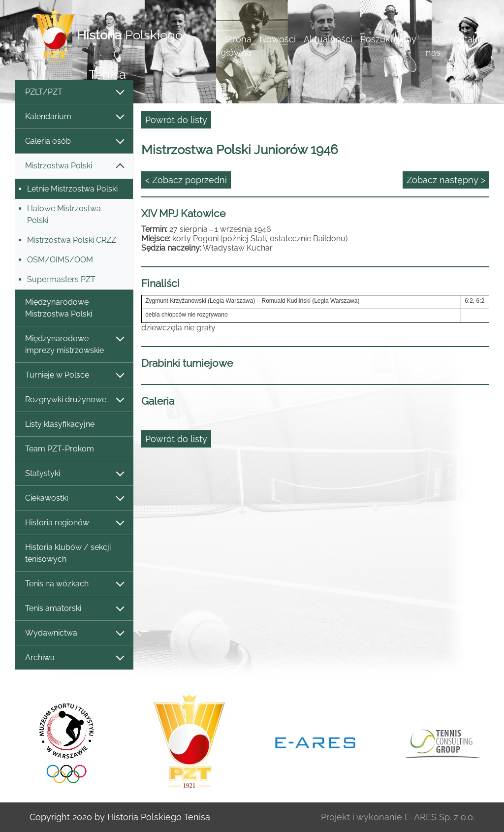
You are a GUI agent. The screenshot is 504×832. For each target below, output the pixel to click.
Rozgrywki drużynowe (74, 400)
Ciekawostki (74, 498)
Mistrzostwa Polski (74, 166)
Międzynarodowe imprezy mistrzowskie (74, 344)
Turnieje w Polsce (74, 375)
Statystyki (74, 474)
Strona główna (236, 46)
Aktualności (328, 39)
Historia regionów (74, 523)
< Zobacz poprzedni (186, 180)
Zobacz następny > (446, 180)
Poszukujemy (388, 39)
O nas (433, 46)
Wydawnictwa (74, 633)
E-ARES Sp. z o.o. (440, 817)
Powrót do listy (176, 120)
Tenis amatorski (74, 609)
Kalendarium (74, 117)
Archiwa (74, 658)
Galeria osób (74, 142)
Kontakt (464, 39)
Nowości (278, 39)
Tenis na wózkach (74, 584)
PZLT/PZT (74, 92)
